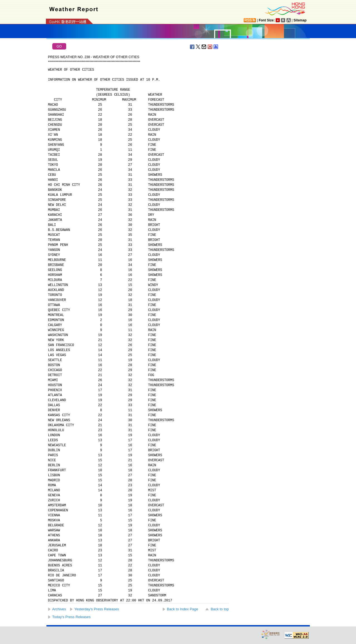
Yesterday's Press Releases (97, 609)
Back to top (220, 609)
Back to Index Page (183, 609)
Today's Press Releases (71, 617)
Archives (59, 609)
